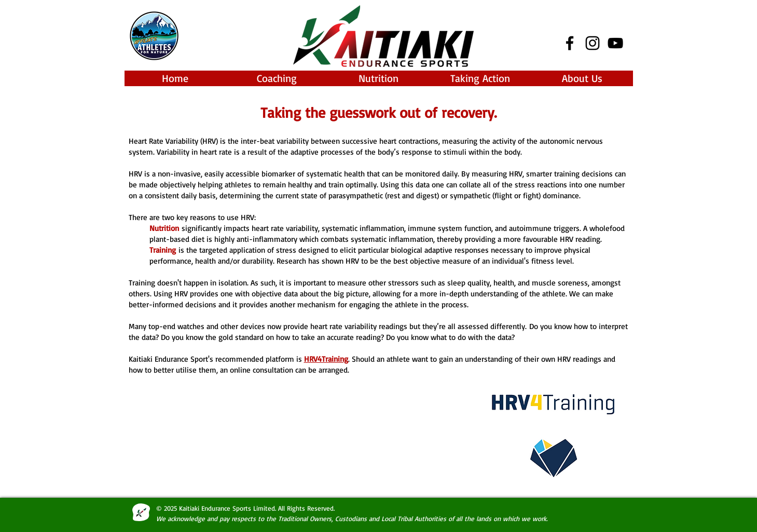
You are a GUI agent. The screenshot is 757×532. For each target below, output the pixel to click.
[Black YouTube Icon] (615, 43)
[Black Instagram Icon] (593, 43)
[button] (277, 78)
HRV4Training (326, 359)
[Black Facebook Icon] (570, 43)
